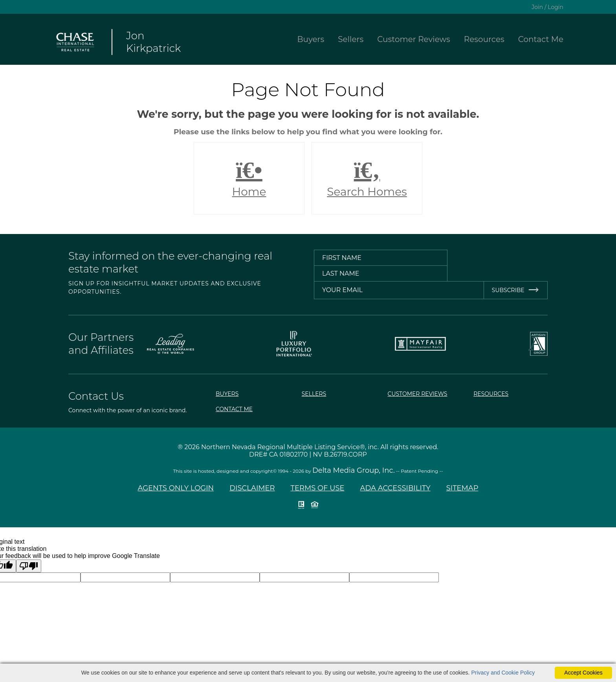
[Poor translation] (29, 566)
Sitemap (462, 488)
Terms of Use (318, 488)
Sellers (351, 39)
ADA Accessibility (395, 488)
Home (249, 178)
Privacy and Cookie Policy (503, 673)
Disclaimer (252, 488)
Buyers (311, 39)
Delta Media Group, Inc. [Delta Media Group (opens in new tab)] (354, 470)
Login (555, 7)
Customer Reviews (414, 39)
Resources (484, 39)
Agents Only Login (176, 488)
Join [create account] (537, 7)
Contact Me (541, 39)
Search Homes (367, 178)
